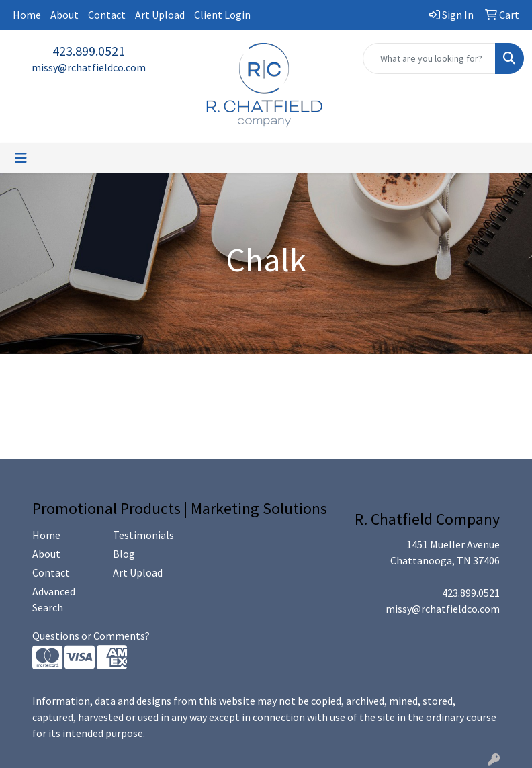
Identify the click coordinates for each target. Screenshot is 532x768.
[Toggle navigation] (21, 158)
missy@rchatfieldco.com (89, 67)
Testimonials (143, 535)
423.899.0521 (89, 51)
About (64, 15)
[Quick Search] (429, 58)
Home (27, 15)
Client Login (222, 15)
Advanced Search (54, 599)
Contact (107, 15)
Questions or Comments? (91, 636)
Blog (124, 554)
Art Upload (160, 15)
